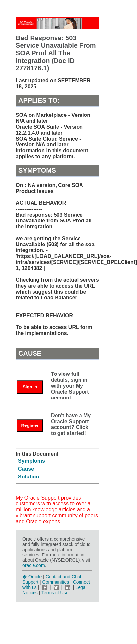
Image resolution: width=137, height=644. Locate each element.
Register (30, 425)
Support (30, 582)
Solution (29, 477)
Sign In (30, 387)
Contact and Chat (64, 577)
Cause (26, 469)
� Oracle (32, 577)
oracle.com (34, 565)
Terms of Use (55, 593)
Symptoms (32, 461)
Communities (56, 582)
